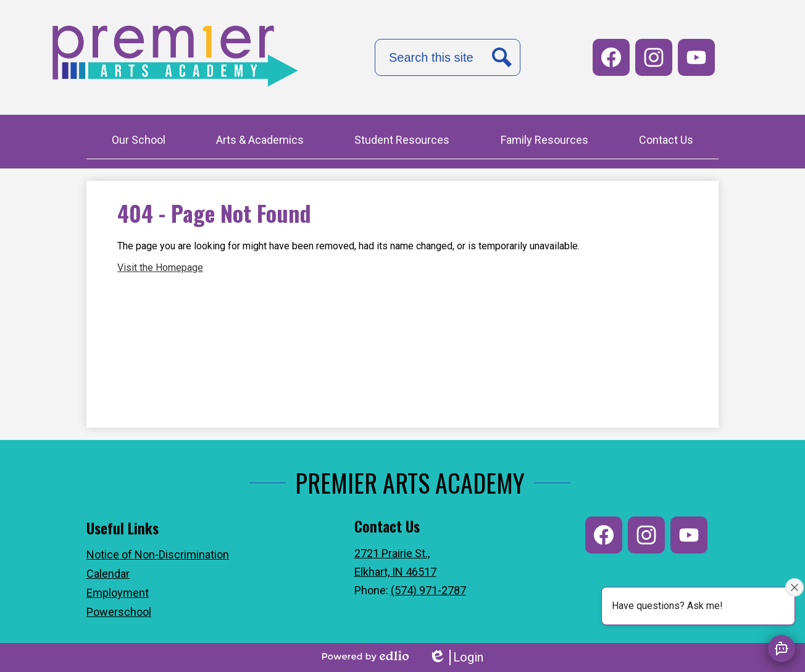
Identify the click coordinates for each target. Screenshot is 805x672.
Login (456, 657)
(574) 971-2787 (428, 590)
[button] (139, 141)
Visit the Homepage (160, 268)
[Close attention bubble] (795, 587)
